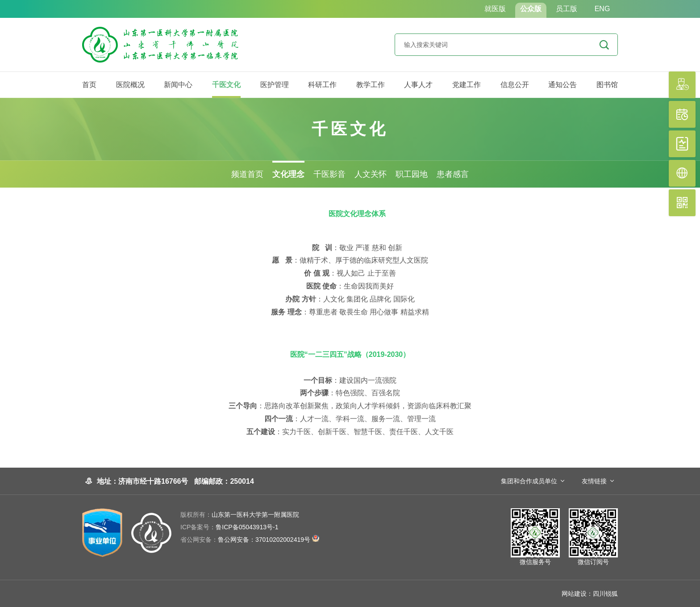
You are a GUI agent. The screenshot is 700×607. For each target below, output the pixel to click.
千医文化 (226, 85)
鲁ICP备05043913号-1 (229, 527)
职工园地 (412, 174)
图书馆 (607, 85)
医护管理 (275, 85)
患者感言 (453, 174)
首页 (89, 85)
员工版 (567, 9)
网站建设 (574, 594)
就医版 (495, 9)
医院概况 (130, 85)
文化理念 (288, 174)
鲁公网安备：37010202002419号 (250, 540)
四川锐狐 (605, 594)
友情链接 (594, 481)
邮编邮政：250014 (224, 481)
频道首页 (247, 174)
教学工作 (371, 85)
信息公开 (515, 85)
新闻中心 (178, 85)
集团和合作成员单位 (529, 481)
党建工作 (467, 85)
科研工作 (322, 85)
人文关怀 (371, 174)
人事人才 (418, 85)
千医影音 (329, 174)
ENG (602, 9)
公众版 (531, 9)
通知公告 (562, 85)
